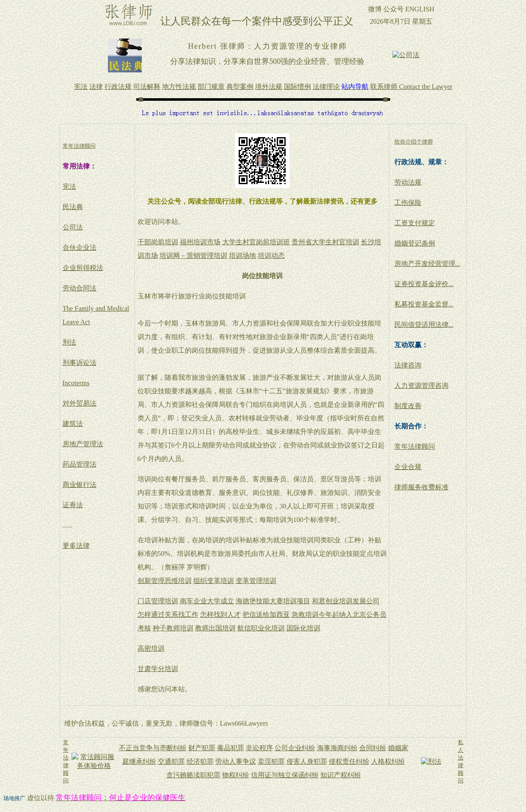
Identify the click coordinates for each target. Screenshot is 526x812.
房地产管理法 (83, 444)
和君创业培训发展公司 (346, 601)
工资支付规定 (415, 223)
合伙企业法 (80, 247)
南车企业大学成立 (207, 601)
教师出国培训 (215, 628)
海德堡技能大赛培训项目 (273, 601)
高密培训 (151, 648)
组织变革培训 (214, 581)
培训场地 (242, 255)
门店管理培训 (158, 601)
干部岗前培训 (158, 242)
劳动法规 (408, 182)
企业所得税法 (83, 268)
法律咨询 (408, 365)
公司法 (73, 227)
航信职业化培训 (261, 628)
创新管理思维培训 (165, 581)
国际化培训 (303, 628)
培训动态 (271, 255)
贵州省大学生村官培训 (325, 242)
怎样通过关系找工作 (168, 615)
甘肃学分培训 (158, 669)
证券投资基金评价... (424, 284)
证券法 (73, 505)
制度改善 (408, 406)
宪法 (69, 186)
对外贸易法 (80, 403)
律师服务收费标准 (421, 487)
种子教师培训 (173, 628)
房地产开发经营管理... (427, 264)
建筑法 (73, 424)
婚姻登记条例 (415, 243)
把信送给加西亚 (266, 615)
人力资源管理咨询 (421, 385)
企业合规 (408, 467)
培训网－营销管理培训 (193, 255)
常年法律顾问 (415, 446)
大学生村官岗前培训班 (256, 242)
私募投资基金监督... (424, 304)
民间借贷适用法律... (424, 325)
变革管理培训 (256, 581)
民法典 (73, 207)
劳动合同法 (80, 288)
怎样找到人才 (220, 615)
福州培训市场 (200, 242)
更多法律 (76, 545)
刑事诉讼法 (80, 363)
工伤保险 (408, 203)
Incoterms (76, 383)
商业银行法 (80, 485)
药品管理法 (80, 464)
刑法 (69, 342)
